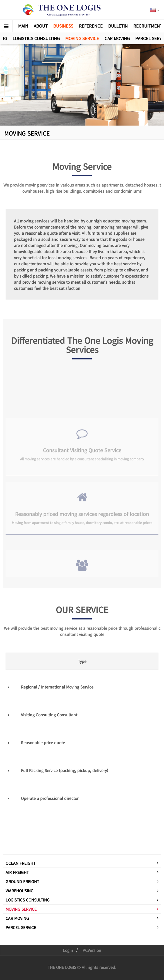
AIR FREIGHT (17, 872)
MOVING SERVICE (82, 38)
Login (68, 950)
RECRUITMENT (148, 26)
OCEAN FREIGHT (20, 863)
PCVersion (92, 950)
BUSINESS (63, 26)
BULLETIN (118, 26)
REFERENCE (91, 26)
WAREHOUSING (20, 891)
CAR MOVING (117, 38)
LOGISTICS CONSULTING (36, 38)
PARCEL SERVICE (21, 927)
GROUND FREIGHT (22, 881)
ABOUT (41, 26)
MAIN (23, 26)
